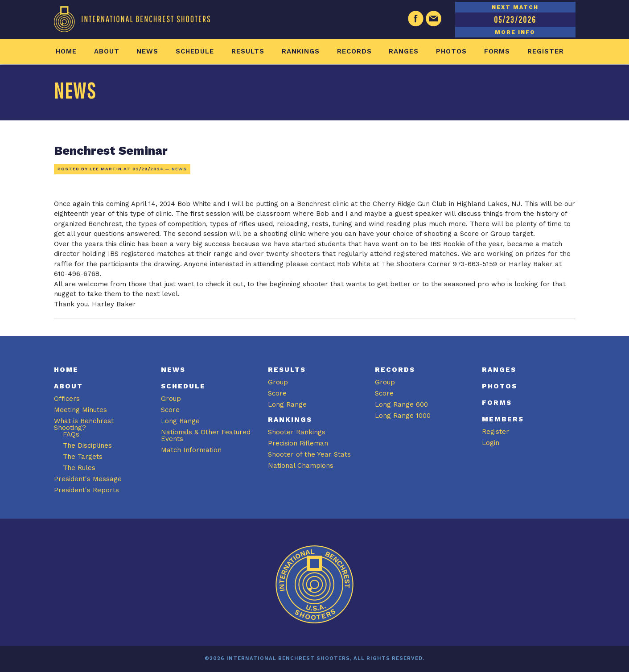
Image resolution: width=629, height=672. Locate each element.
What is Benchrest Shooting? (84, 424)
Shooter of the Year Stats (309, 454)
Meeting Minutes (80, 410)
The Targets (83, 457)
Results (248, 51)
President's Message (88, 479)
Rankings (301, 51)
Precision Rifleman (298, 443)
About (107, 51)
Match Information (191, 450)
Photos (451, 51)
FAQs (71, 434)
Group (171, 399)
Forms (497, 51)
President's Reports (86, 490)
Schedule (195, 51)
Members (503, 419)
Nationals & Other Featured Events (206, 435)
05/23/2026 (515, 19)
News (147, 51)
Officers (67, 399)
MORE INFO (515, 32)
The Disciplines (87, 445)
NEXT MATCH (515, 7)
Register (546, 51)
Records (354, 51)
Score (170, 410)
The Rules (79, 468)
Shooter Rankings (297, 432)
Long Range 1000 (403, 416)
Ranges (404, 51)
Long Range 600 (401, 404)
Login (491, 443)
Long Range (180, 421)
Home (66, 51)
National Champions (301, 466)
